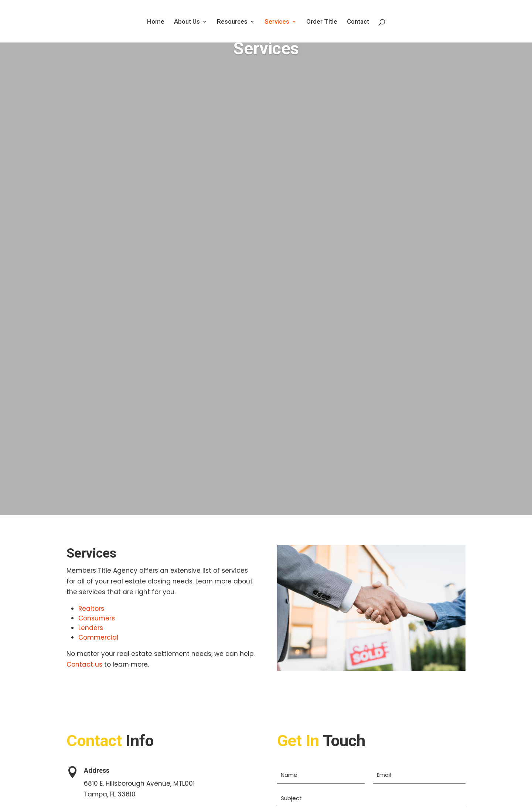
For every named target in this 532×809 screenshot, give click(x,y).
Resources (232, 22)
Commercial (98, 637)
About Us (187, 22)
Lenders (91, 628)
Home (156, 22)
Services (277, 22)
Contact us (84, 664)
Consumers (97, 618)
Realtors (91, 609)
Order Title (322, 22)
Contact (358, 22)
